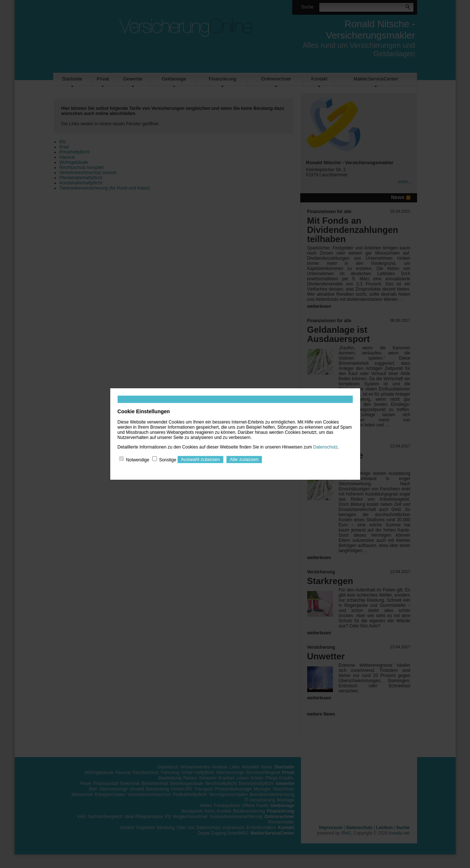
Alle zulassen (244, 459)
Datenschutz (325, 447)
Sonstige (168, 460)
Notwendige (138, 460)
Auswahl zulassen (200, 459)
